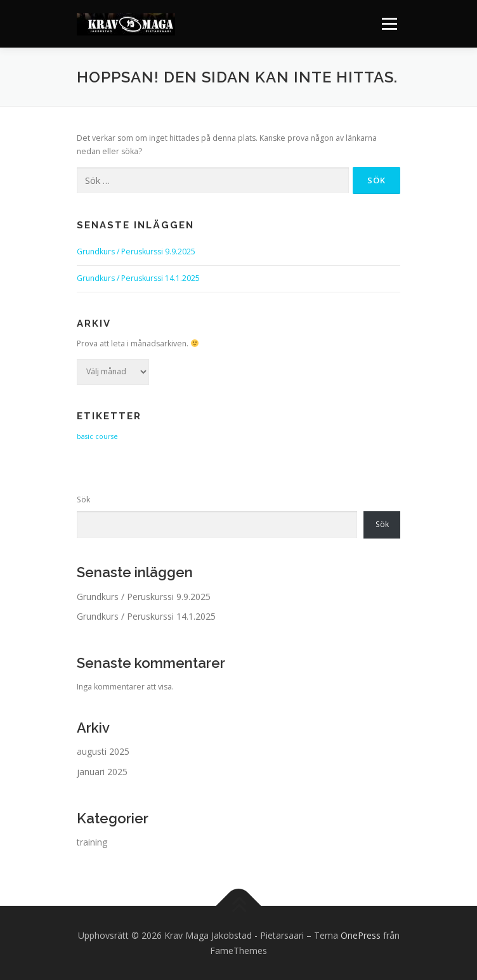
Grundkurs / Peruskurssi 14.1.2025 (138, 278)
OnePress (361, 935)
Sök (83, 500)
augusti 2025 (103, 751)
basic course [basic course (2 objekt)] (97, 436)
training (92, 842)
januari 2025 (102, 772)
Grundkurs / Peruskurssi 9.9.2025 (136, 252)
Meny (388, 24)
